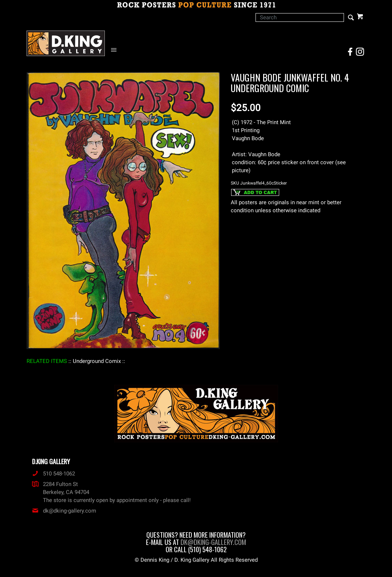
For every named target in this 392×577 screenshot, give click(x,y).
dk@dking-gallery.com (64, 511)
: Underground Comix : (97, 361)
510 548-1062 (54, 474)
